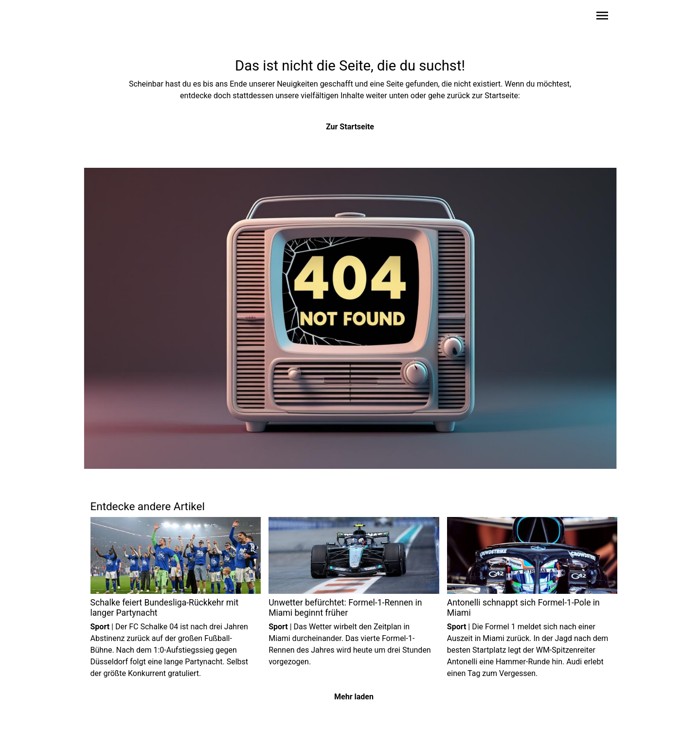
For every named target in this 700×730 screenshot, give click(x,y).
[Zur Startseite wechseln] (114, 18)
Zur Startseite (350, 127)
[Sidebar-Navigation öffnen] (602, 17)
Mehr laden (354, 697)
